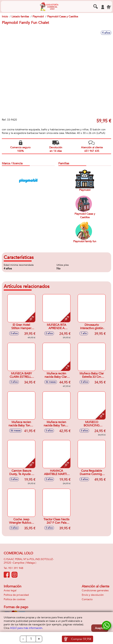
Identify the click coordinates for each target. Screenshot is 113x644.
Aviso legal (10, 590)
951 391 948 (16, 568)
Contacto (87, 599)
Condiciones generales (95, 590)
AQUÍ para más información (26, 628)
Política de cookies (14, 599)
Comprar (81, 639)
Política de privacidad (16, 595)
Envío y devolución (93, 595)
